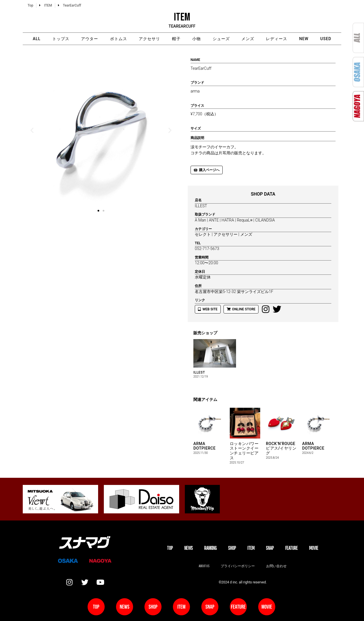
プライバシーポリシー (238, 566)
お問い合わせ (276, 566)
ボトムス (118, 39)
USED (327, 39)
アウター (89, 39)
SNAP (270, 548)
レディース (277, 39)
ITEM (251, 548)
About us (204, 566)
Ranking (210, 548)
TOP (170, 548)
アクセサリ (149, 39)
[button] (32, 130)
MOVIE (314, 548)
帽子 (176, 39)
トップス (60, 39)
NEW (304, 39)
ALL (36, 39)
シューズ (221, 39)
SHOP (232, 548)
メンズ (248, 39)
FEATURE (291, 548)
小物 (197, 39)
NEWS (189, 548)
